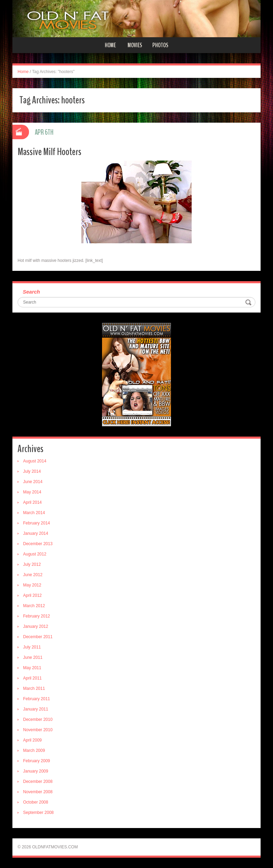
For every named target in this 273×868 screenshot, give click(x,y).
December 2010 (38, 719)
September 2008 (38, 813)
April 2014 (32, 502)
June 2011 (33, 657)
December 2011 (38, 637)
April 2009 (32, 740)
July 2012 (32, 564)
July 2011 (32, 647)
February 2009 (37, 761)
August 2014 (35, 461)
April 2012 (32, 595)
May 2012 (32, 585)
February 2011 (37, 699)
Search (31, 292)
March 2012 (34, 606)
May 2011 (32, 668)
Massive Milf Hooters (49, 152)
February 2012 (37, 616)
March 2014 (34, 513)
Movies (135, 45)
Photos (160, 45)
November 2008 (38, 792)
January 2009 (36, 771)
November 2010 (38, 730)
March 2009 (34, 750)
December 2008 (38, 782)
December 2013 (38, 544)
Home (110, 45)
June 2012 (33, 575)
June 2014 (33, 482)
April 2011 (32, 678)
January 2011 (36, 709)
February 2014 (37, 523)
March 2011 (34, 688)
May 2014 (32, 492)
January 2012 (36, 626)
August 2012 (35, 554)
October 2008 (36, 802)
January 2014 (36, 533)
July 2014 (32, 471)
